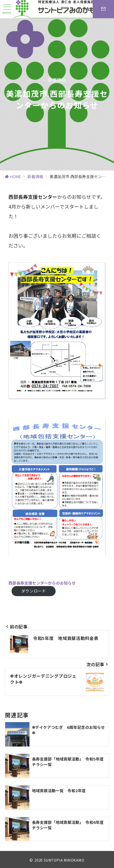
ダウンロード (34, 591)
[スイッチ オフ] (85, 9)
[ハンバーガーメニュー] (7, 9)
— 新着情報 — (57, 80)
